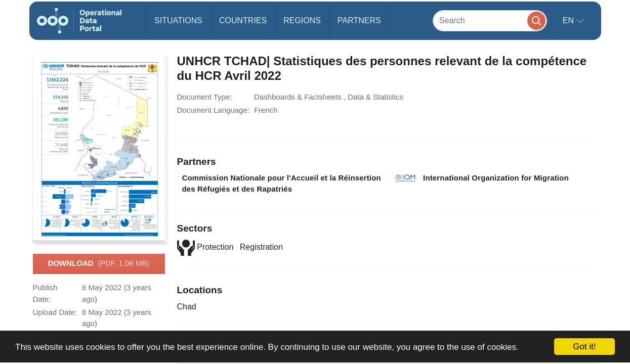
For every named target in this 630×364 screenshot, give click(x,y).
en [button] (570, 20)
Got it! (584, 347)
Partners (359, 20)
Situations (178, 20)
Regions (302, 20)
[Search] (490, 20)
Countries (243, 20)
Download (99, 264)
